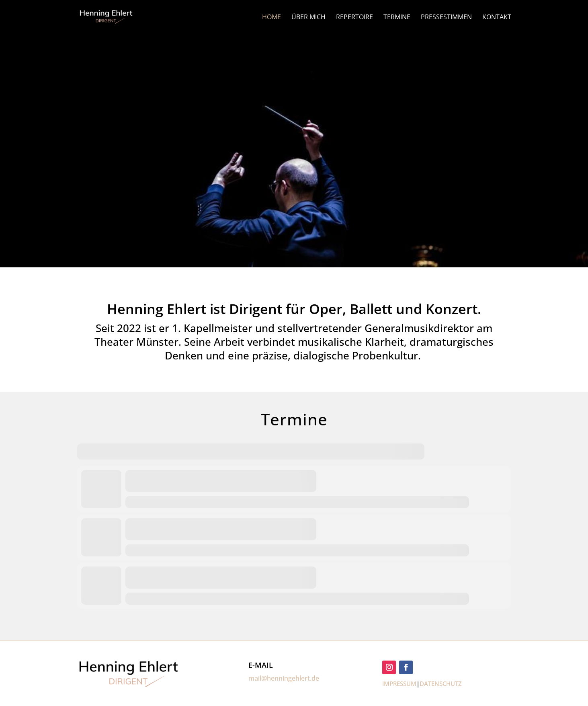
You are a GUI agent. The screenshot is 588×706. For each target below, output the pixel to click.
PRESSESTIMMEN (446, 18)
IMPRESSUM (399, 683)
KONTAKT (497, 18)
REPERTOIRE (354, 18)
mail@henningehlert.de (284, 678)
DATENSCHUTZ (441, 683)
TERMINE (397, 18)
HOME (271, 18)
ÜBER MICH (308, 18)
